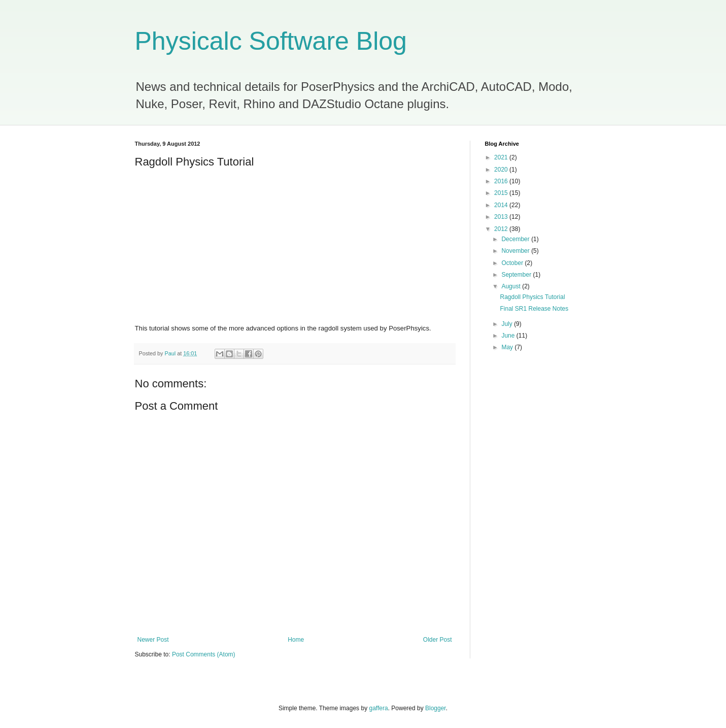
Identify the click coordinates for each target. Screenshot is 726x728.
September (517, 275)
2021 (502, 157)
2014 (502, 205)
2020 (502, 170)
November (516, 251)
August (512, 286)
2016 (502, 181)
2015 (502, 193)
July (508, 324)
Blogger (436, 708)
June (509, 336)
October (513, 263)
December (516, 239)
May (508, 347)
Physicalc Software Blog (271, 41)
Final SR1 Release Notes (534, 309)
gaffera (378, 708)
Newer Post (153, 640)
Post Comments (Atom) (204, 654)
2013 (502, 217)
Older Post (438, 640)
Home (296, 640)
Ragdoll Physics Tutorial (532, 297)
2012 (502, 229)
